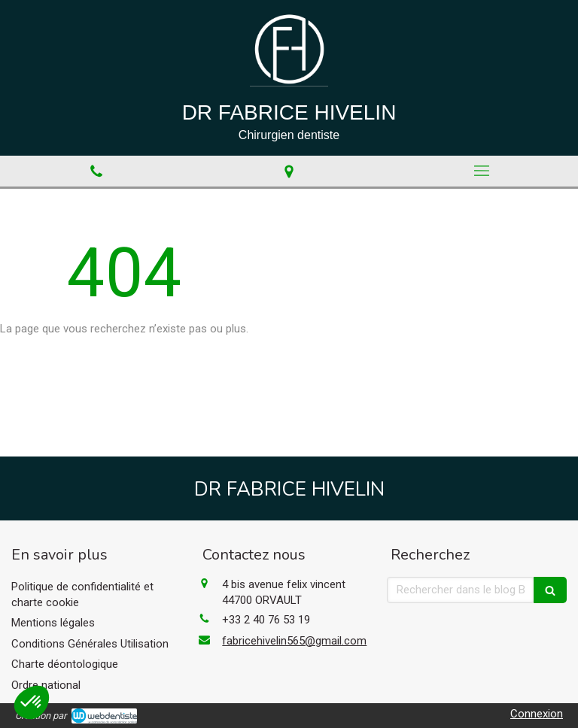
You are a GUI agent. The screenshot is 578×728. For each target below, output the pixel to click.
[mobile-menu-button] (482, 171)
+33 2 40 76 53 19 (266, 620)
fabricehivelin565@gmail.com (294, 641)
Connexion (537, 714)
